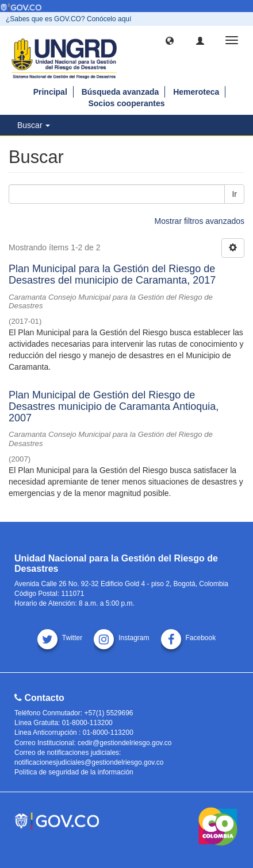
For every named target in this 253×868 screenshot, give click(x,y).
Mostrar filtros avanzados (200, 221)
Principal (50, 92)
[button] (170, 40)
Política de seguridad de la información (74, 772)
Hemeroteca (196, 92)
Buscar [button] (34, 125)
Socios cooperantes (126, 103)
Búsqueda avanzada (120, 92)
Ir (234, 194)
